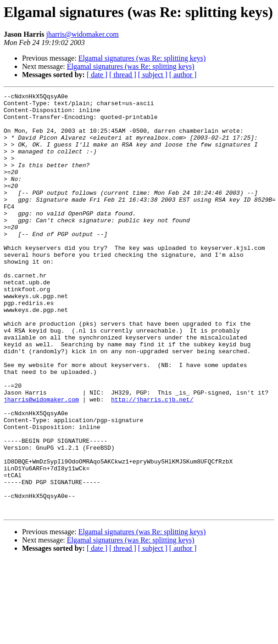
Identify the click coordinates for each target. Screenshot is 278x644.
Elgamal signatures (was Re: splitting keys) (142, 58)
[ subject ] (153, 75)
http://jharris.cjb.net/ (152, 461)
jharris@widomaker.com (82, 34)
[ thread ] (123, 75)
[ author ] (183, 75)
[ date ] (97, 75)
